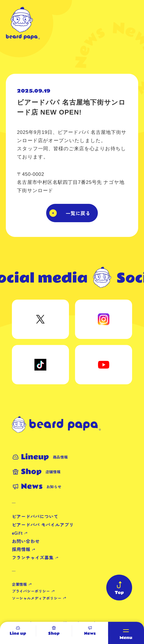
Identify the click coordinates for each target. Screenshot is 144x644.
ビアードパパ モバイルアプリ (43, 525)
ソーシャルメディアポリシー (37, 598)
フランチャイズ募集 (33, 557)
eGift (17, 533)
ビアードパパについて (35, 516)
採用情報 (21, 549)
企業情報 (20, 584)
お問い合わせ (26, 541)
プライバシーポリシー (31, 591)
